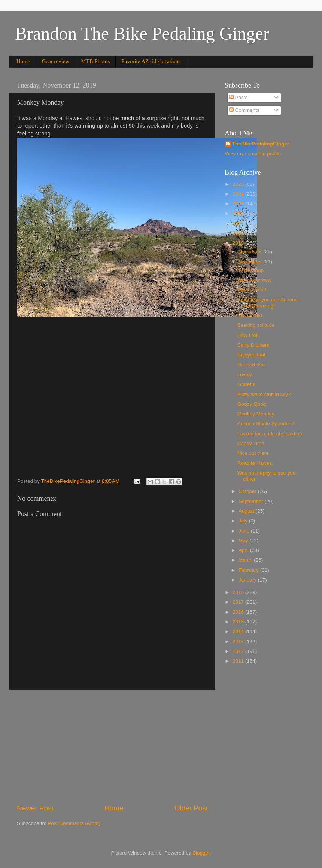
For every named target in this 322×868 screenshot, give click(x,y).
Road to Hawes (255, 463)
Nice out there (253, 453)
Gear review (55, 61)
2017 (239, 602)
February (249, 570)
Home (23, 61)
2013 (239, 642)
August (247, 511)
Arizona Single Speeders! (266, 424)
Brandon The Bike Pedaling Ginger (142, 33)
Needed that (251, 365)
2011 (239, 661)
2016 (239, 612)
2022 (239, 213)
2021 (239, 223)
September (252, 501)
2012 (239, 651)
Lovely (245, 375)
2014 (239, 631)
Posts (239, 97)
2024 (239, 194)
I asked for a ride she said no (270, 434)
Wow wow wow (254, 280)
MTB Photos (95, 61)
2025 (239, 184)
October (248, 491)
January (248, 580)
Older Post (191, 808)
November (251, 262)
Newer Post (35, 808)
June (245, 531)
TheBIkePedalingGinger (261, 144)
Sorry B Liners (253, 345)
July (244, 521)
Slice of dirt (250, 315)
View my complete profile (253, 154)
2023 (239, 204)
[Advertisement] (112, 746)
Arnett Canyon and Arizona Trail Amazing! (268, 303)
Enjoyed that (251, 355)
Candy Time (251, 443)
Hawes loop (251, 270)
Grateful (246, 384)
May (244, 541)
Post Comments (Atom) (74, 823)
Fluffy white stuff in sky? (264, 394)
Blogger (201, 853)
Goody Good (252, 404)
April (244, 550)
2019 (239, 243)
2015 (239, 622)
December (251, 251)
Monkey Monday (256, 414)
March (246, 560)
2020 (239, 233)
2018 (239, 592)
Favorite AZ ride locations (151, 61)
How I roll (248, 335)
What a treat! (252, 290)
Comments (244, 110)
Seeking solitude (256, 325)
